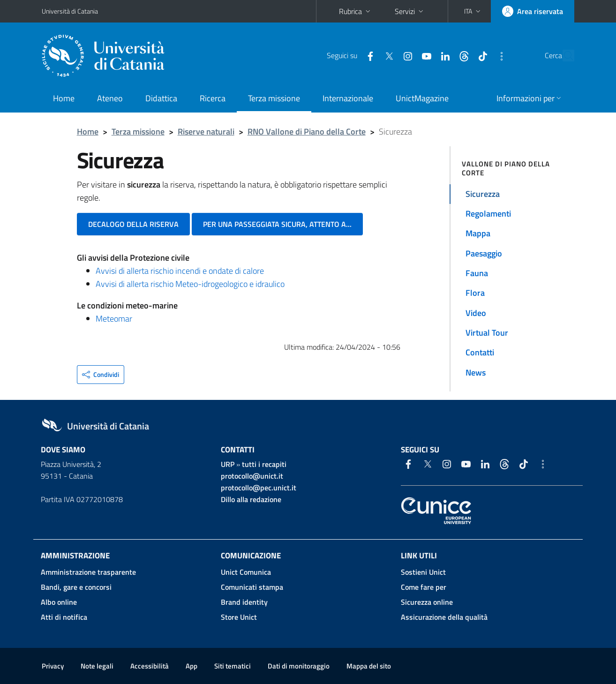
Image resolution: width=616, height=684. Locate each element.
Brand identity (244, 602)
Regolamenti (488, 214)
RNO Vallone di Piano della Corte (307, 132)
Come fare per (424, 587)
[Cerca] (563, 56)
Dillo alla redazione (251, 499)
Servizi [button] (410, 11)
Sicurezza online (427, 602)
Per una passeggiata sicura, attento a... (277, 224)
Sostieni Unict (423, 572)
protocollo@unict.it (252, 476)
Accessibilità (150, 666)
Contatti (480, 352)
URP (228, 464)
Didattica (161, 98)
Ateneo (110, 98)
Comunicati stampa (252, 587)
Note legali (97, 666)
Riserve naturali (206, 132)
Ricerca (213, 98)
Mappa (478, 233)
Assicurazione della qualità (444, 617)
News (476, 372)
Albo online (59, 602)
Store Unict (239, 617)
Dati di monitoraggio (299, 666)
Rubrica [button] (356, 11)
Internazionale (348, 98)
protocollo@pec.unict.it (259, 488)
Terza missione (274, 98)
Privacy (53, 666)
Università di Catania (70, 11)
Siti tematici (233, 666)
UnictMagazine (422, 98)
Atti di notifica (64, 617)
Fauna (477, 273)
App (192, 666)
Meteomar (114, 319)
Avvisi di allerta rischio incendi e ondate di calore (180, 271)
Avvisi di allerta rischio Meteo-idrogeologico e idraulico (190, 284)
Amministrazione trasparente (88, 572)
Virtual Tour (487, 333)
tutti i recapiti (264, 464)
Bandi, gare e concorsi (76, 587)
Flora (475, 293)
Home (64, 98)
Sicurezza (483, 194)
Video (476, 313)
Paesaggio (484, 253)
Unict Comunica (246, 572)
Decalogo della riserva (133, 224)
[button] (473, 11)
